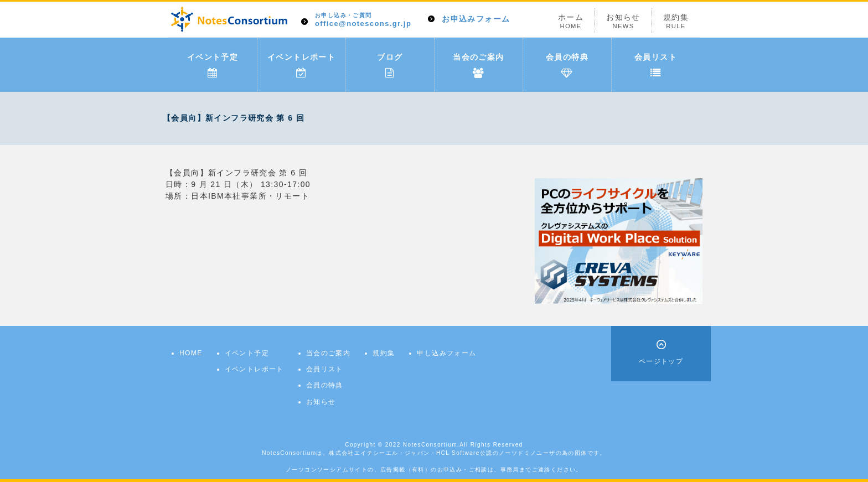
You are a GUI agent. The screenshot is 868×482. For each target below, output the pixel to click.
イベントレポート (301, 65)
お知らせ (623, 21)
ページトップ (661, 361)
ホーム (571, 21)
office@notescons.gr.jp (363, 20)
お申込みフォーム (476, 19)
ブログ (390, 65)
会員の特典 (567, 65)
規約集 (676, 21)
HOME (191, 353)
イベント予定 (213, 65)
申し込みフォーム (446, 353)
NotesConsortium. (431, 445)
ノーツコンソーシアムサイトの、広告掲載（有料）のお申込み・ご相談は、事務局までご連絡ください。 (434, 470)
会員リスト (656, 65)
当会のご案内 (478, 65)
